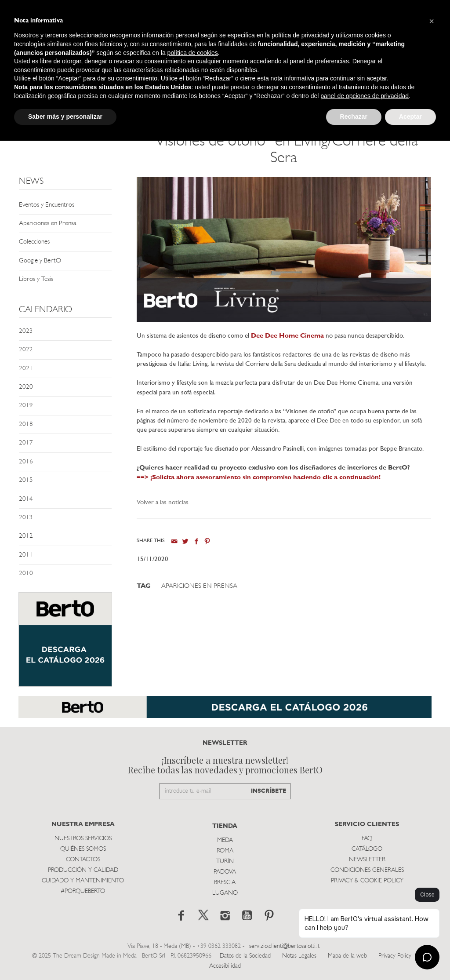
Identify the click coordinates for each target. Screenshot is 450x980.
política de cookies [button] (193, 53)
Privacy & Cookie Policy (367, 881)
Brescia (225, 883)
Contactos (83, 860)
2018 (26, 424)
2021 (26, 369)
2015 (26, 480)
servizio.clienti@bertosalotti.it (284, 946)
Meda (225, 840)
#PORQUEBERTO (83, 891)
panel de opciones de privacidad (365, 96)
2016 (26, 462)
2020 (26, 387)
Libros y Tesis (36, 279)
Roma (225, 851)
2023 (26, 331)
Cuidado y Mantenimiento (83, 881)
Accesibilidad (225, 966)
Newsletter (367, 860)
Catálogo (367, 849)
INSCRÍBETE (269, 791)
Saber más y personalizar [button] (65, 117)
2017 (26, 443)
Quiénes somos (83, 849)
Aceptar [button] (410, 117)
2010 (26, 574)
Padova (225, 872)
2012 (26, 536)
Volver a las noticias (163, 503)
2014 (26, 499)
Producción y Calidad (83, 870)
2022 (26, 350)
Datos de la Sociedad (246, 956)
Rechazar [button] (354, 117)
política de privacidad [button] (301, 35)
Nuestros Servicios (83, 839)
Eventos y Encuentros (47, 205)
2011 (26, 555)
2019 (26, 406)
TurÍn (225, 862)
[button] (432, 21)
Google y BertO (40, 261)
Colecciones (34, 242)
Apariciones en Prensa (47, 224)
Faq (367, 839)
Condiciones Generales (367, 870)
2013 (26, 518)
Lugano (225, 893)
